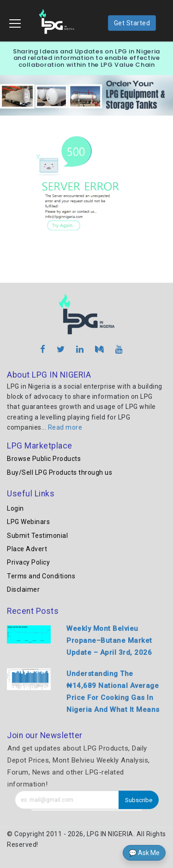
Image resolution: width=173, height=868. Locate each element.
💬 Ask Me (144, 853)
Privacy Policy (28, 562)
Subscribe (139, 800)
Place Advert (27, 549)
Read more (65, 427)
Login (15, 508)
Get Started (132, 23)
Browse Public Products (44, 459)
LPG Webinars (28, 522)
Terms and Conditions (41, 576)
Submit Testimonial (37, 536)
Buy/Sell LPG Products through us (60, 472)
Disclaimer (23, 589)
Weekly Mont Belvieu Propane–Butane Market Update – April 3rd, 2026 (109, 641)
